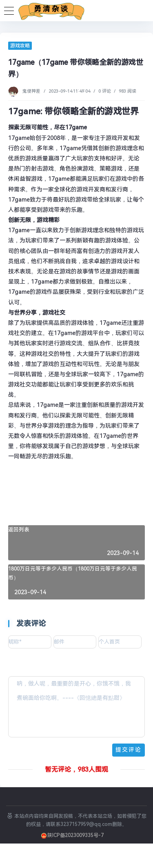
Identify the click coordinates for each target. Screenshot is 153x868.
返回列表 (19, 529)
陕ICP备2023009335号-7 (75, 835)
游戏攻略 (20, 46)
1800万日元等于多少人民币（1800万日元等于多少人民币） (73, 573)
